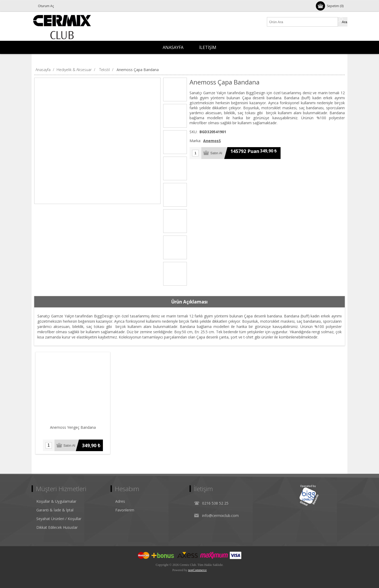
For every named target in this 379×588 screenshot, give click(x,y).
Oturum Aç (46, 6)
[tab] (189, 302)
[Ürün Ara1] (303, 22)
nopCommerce (198, 570)
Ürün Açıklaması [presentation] (189, 302)
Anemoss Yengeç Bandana (73, 427)
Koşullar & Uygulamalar (56, 501)
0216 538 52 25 (215, 503)
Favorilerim (125, 510)
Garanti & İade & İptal (55, 510)
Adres (120, 501)
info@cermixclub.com (220, 515)
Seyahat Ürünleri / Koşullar (59, 519)
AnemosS (212, 141)
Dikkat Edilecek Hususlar (57, 527)
